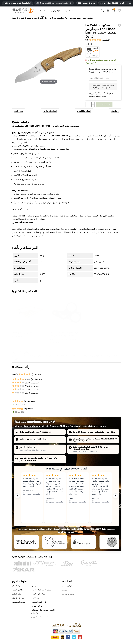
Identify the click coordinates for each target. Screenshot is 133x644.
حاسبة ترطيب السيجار (40, 617)
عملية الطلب (17, 594)
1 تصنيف (106, 40)
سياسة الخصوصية (19, 602)
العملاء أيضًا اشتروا (84, 111)
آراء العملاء (115, 111)
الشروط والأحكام (19, 598)
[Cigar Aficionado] (26, 542)
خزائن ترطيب (93, 356)
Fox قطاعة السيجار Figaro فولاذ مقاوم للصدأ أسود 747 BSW (64, 334)
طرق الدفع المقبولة (39, 602)
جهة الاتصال (16, 586)
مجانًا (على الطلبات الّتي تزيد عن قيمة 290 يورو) (94, 432)
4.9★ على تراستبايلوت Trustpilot (18, 3)
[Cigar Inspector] (83, 542)
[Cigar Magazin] (112, 542)
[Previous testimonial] (17, 496)
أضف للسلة (104, 104)
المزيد (43, 16)
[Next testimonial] (116, 496)
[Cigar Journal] (55, 542)
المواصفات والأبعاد (50, 111)
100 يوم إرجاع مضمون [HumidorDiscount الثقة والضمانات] (87, 3)
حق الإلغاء (35, 598)
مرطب (80, 356)
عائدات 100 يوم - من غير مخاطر (34, 439)
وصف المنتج (18, 111)
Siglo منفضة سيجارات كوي (24, 333)
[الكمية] (88, 104)
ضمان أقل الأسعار (27, 447)
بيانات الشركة (37, 606)
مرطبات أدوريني (68, 594)
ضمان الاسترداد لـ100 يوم (41, 590)
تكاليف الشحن (17, 590)
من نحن (34, 586)
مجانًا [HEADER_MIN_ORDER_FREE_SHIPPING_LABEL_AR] (54, 3)
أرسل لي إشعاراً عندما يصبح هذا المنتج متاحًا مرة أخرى (103, 86)
